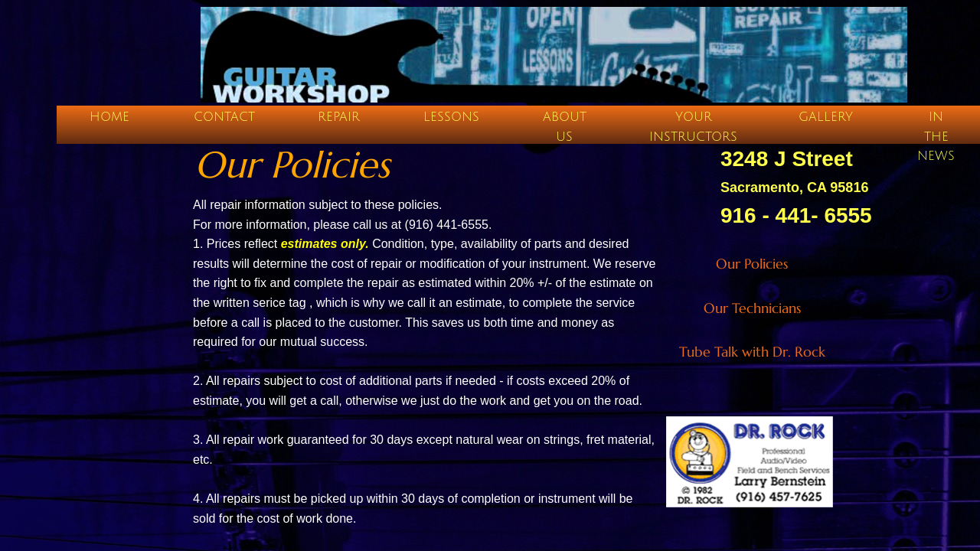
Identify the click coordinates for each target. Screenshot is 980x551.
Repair (339, 117)
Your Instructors (693, 127)
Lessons (451, 117)
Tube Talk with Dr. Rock (752, 352)
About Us (565, 127)
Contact (224, 117)
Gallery (826, 117)
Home (109, 117)
